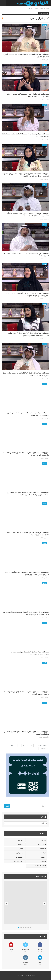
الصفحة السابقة (43, 745)
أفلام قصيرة (20, 857)
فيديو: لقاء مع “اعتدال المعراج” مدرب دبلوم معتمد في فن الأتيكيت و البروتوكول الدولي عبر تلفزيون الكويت (25, 175)
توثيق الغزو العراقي (17, 861)
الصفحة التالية (44, 749)
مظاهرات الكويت (40, 866)
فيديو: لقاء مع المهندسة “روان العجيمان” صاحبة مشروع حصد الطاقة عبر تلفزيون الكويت (26, 135)
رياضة (43, 853)
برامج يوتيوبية (19, 853)
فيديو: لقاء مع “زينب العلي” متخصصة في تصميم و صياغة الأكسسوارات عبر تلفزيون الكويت (30, 653)
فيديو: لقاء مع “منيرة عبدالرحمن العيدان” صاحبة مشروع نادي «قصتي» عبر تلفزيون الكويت (28, 414)
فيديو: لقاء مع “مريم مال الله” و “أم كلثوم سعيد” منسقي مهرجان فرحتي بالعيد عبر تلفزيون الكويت (27, 294)
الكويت (45, 25)
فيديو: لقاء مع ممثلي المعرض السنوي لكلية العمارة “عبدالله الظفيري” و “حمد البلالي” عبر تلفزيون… (28, 215)
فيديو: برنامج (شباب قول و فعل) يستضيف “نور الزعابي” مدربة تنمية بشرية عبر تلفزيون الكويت (27, 693)
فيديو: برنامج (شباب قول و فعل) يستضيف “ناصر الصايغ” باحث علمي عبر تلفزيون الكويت (27, 733)
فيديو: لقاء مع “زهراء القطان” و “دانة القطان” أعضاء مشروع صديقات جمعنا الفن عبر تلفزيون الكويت (28, 334)
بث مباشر (21, 844)
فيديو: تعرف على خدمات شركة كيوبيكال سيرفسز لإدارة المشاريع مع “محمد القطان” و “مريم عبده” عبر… (26, 613)
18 (12, 745)
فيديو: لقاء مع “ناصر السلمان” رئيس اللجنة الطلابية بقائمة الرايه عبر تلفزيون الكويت (27, 255)
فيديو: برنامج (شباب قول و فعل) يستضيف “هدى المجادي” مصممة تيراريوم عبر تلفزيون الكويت (26, 454)
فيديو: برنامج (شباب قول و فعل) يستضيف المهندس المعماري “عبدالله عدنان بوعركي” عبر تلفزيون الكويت (28, 494)
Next (45, 903)
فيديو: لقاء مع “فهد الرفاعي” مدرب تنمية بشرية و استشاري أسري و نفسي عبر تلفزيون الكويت (26, 55)
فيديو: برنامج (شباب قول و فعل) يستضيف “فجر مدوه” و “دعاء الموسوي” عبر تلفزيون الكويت (28, 95)
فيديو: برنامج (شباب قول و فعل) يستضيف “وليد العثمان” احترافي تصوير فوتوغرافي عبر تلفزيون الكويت (27, 573)
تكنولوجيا (42, 849)
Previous (7, 903)
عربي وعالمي (41, 844)
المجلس (21, 840)
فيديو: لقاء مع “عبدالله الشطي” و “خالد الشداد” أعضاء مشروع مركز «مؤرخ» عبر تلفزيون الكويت (26, 374)
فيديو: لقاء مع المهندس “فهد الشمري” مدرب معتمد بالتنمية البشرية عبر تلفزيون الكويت (28, 534)
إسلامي (42, 861)
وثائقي (21, 849)
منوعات (45, 145)
